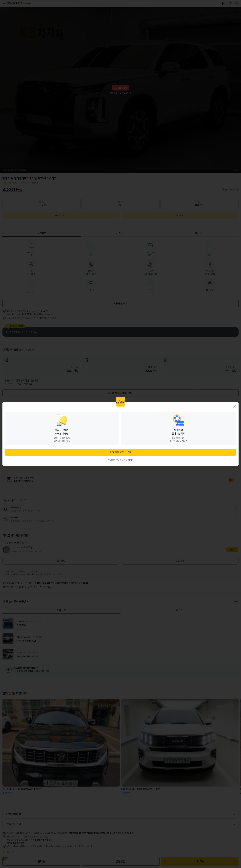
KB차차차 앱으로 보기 (120, 452)
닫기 (234, 407)
